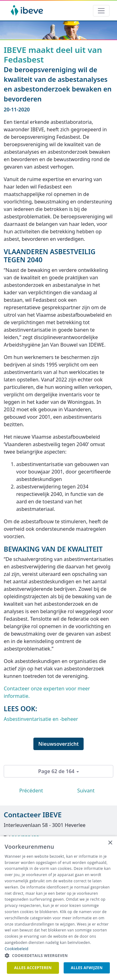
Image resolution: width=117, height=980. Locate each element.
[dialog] (58, 908)
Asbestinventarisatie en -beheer (41, 719)
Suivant (86, 791)
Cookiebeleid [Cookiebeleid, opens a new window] (17, 949)
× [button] (110, 843)
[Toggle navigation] (101, 11)
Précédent (31, 791)
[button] (58, 956)
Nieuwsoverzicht (59, 744)
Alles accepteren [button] (33, 968)
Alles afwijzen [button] (87, 968)
